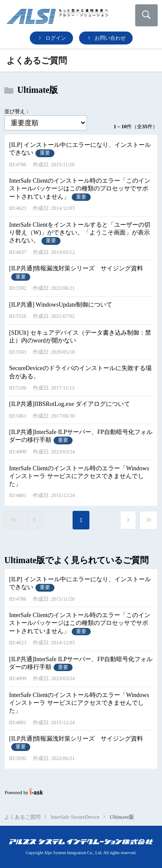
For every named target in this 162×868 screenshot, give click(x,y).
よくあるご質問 (22, 817)
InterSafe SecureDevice (75, 817)
